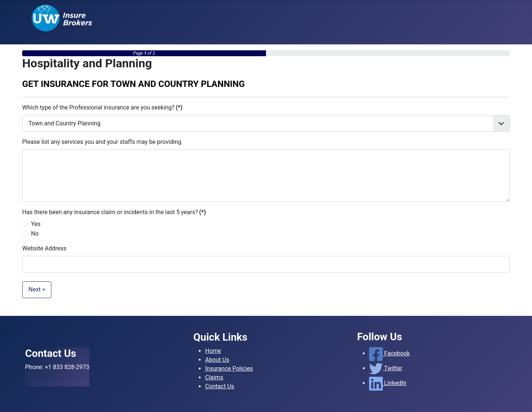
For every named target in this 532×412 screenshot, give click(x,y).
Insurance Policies (229, 369)
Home (213, 351)
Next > (37, 289)
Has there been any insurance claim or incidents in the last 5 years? (114, 212)
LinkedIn (388, 383)
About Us (217, 360)
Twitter (386, 368)
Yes (36, 224)
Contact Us (220, 386)
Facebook (390, 353)
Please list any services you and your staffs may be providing (102, 142)
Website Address (44, 248)
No (35, 234)
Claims (214, 377)
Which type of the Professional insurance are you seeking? (102, 107)
